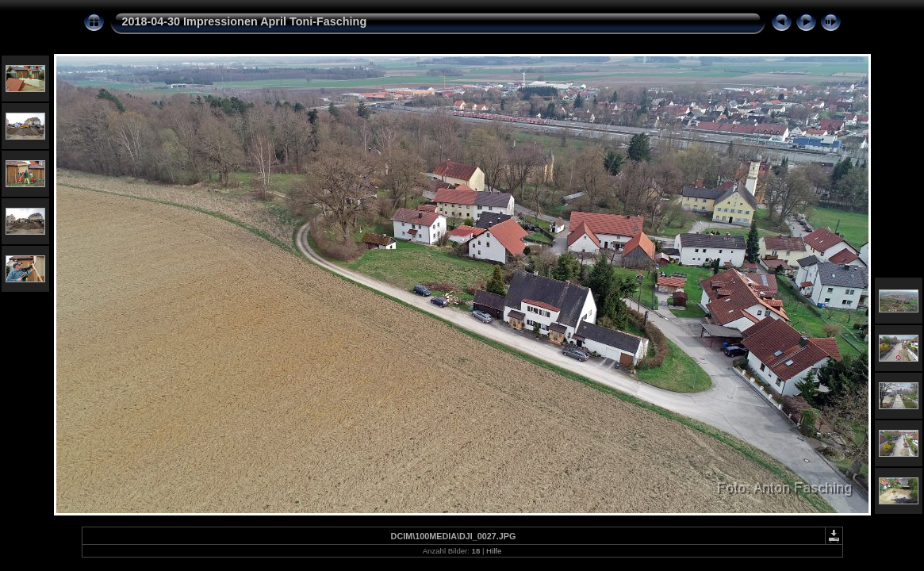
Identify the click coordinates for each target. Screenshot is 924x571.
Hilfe (494, 551)
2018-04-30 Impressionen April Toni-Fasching (245, 21)
